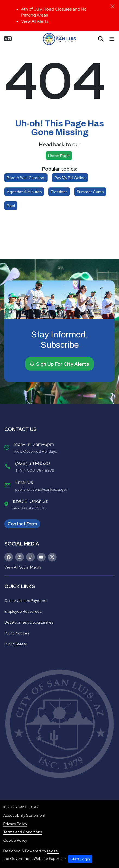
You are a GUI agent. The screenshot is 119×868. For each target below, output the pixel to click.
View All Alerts (35, 21)
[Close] (112, 6)
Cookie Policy (15, 840)
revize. (53, 851)
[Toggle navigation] (112, 39)
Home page (59, 156)
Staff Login (80, 859)
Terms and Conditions (23, 832)
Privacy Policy (15, 824)
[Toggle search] (101, 39)
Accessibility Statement (24, 815)
